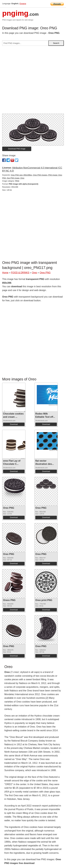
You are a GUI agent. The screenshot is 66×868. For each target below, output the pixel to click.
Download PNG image (17, 149)
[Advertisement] (33, 81)
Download (14, 424)
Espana (23, 4)
